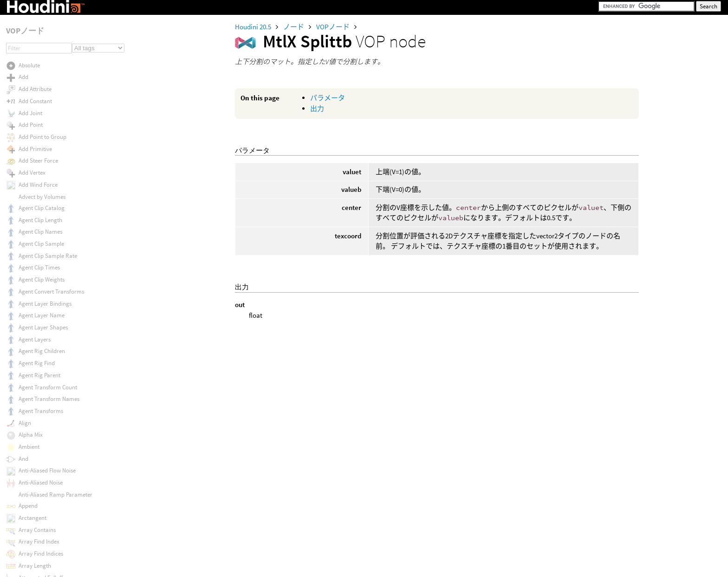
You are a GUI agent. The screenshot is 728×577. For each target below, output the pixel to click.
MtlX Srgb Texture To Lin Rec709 (58, 159)
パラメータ (328, 98)
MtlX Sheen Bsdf (39, 51)
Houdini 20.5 (254, 27)
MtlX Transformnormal (47, 421)
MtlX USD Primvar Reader (51, 541)
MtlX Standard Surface (47, 171)
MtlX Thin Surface (41, 338)
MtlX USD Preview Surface (51, 529)
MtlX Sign (30, 63)
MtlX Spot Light (37, 123)
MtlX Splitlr (32, 99)
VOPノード (334, 27)
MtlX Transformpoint (44, 433)
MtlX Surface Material (45, 242)
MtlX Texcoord (36, 314)
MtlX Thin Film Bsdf (42, 326)
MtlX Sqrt (30, 135)
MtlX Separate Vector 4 (47, 27)
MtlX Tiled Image (39, 385)
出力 (317, 108)
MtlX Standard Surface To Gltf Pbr (61, 182)
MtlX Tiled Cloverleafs (45, 362)
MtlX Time (31, 397)
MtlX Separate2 (37, 39)
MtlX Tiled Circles (39, 350)
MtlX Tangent (35, 302)
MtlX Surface (34, 230)
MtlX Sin (29, 75)
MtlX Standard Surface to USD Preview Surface (77, 194)
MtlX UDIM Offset (39, 505)
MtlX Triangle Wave (42, 481)
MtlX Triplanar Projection (50, 493)
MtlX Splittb (33, 111)
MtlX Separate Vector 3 (47, 15)
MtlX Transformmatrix (46, 410)
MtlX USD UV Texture (44, 565)
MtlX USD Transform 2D (48, 553)
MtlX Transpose (37, 469)
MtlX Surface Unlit (41, 254)
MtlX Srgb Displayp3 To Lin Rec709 (61, 147)
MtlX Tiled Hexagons (44, 374)
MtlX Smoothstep (40, 87)
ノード (294, 27)
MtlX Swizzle (34, 278)
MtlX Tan (29, 290)
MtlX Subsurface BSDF (46, 207)
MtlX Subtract (36, 218)
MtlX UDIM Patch (39, 517)
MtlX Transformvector (46, 445)
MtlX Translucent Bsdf (45, 457)
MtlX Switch (33, 266)
